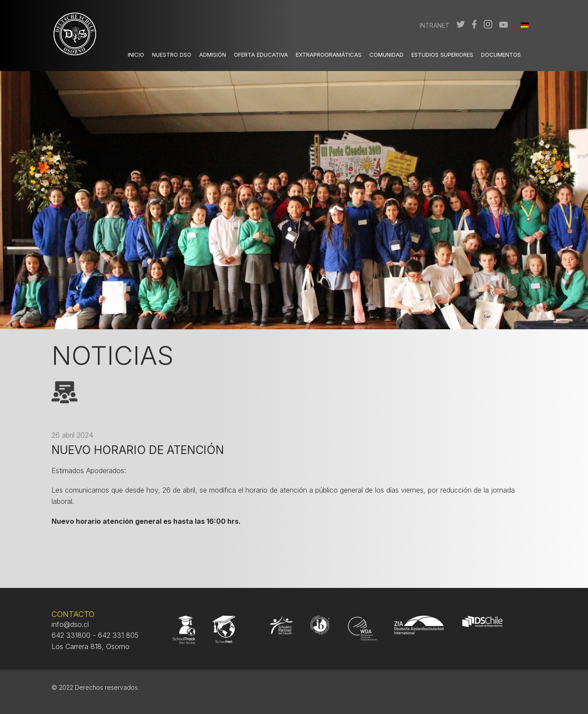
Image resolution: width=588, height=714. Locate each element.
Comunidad (386, 55)
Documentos (501, 55)
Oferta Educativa (261, 55)
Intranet (435, 25)
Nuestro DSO (172, 55)
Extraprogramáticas (329, 55)
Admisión (213, 55)
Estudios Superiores (442, 55)
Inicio (136, 55)
